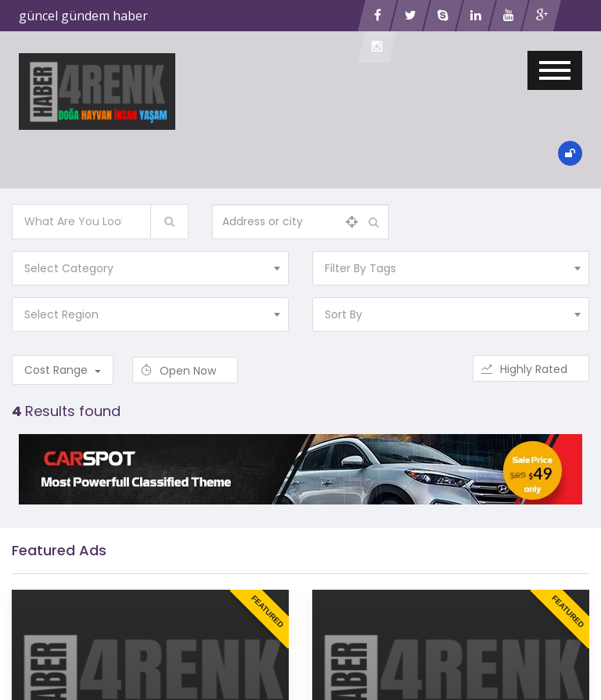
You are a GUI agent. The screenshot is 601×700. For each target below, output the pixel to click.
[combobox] (150, 268)
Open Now (185, 371)
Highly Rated (531, 369)
